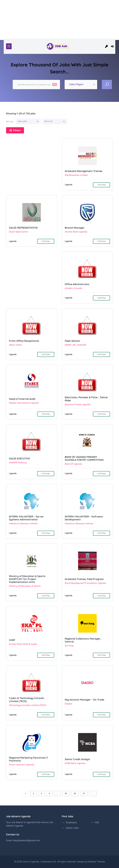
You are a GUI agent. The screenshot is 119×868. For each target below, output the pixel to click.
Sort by (9, 121)
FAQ (97, 823)
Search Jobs (72, 828)
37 (84, 793)
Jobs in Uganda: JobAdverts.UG (39, 862)
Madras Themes (97, 862)
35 (66, 793)
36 (75, 793)
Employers (71, 823)
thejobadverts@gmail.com (26, 841)
